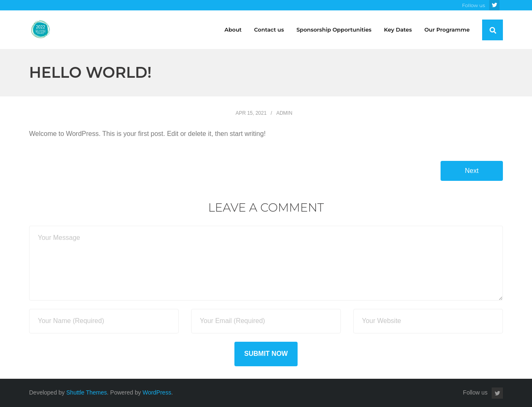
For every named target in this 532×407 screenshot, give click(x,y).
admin (284, 113)
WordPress (157, 392)
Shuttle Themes (87, 392)
